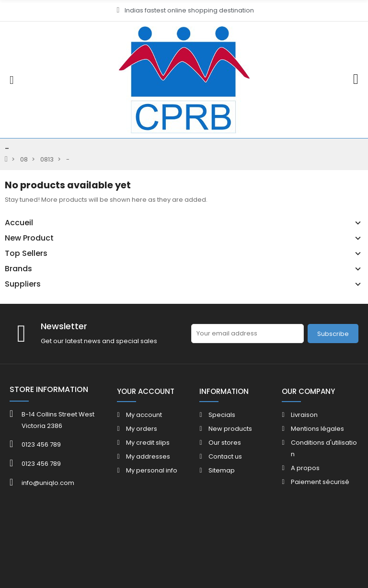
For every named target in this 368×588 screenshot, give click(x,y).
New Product (29, 238)
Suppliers (23, 284)
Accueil (19, 223)
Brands (18, 269)
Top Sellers (26, 254)
